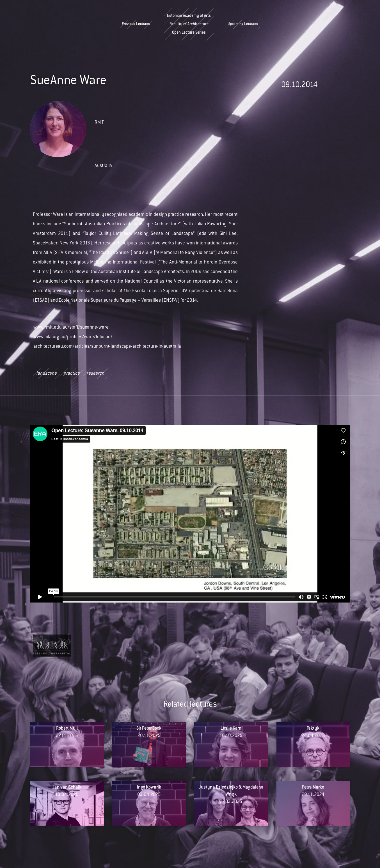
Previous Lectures (136, 24)
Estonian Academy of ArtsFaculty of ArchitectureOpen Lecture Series (189, 24)
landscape (46, 374)
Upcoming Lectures (243, 24)
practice (72, 374)
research (95, 374)
